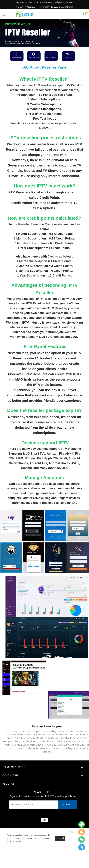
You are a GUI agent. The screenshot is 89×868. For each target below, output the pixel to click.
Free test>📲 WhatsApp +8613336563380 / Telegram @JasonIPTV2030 (44, 7)
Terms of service (14, 767)
